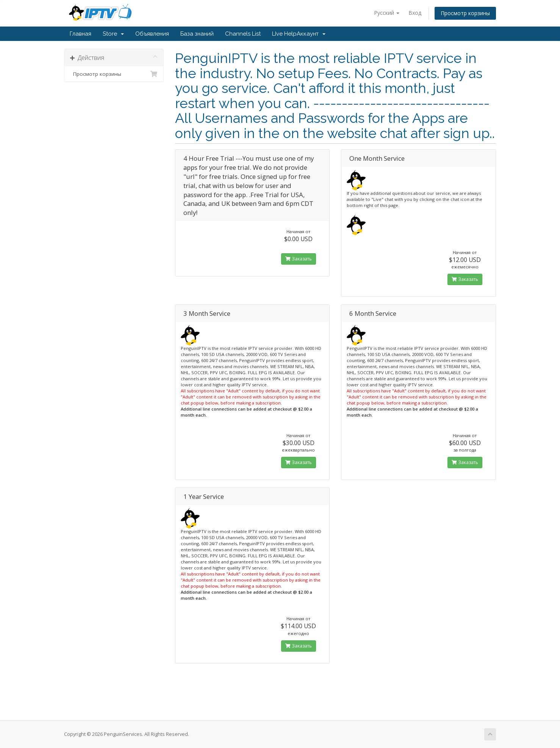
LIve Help (284, 34)
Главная (81, 34)
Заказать (299, 259)
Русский (387, 13)
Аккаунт (311, 34)
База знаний (197, 34)
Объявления (152, 34)
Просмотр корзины (465, 13)
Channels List (243, 34)
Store (113, 34)
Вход (415, 13)
